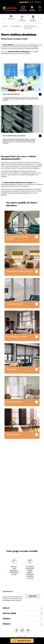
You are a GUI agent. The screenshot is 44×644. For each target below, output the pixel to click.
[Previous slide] (3, 18)
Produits (7, 624)
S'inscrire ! (33, 596)
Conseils (7, 619)
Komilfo (6, 608)
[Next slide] (41, 18)
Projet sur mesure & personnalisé (14, 570)
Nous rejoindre (9, 613)
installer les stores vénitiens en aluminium (16, 193)
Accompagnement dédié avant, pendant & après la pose (30, 572)
